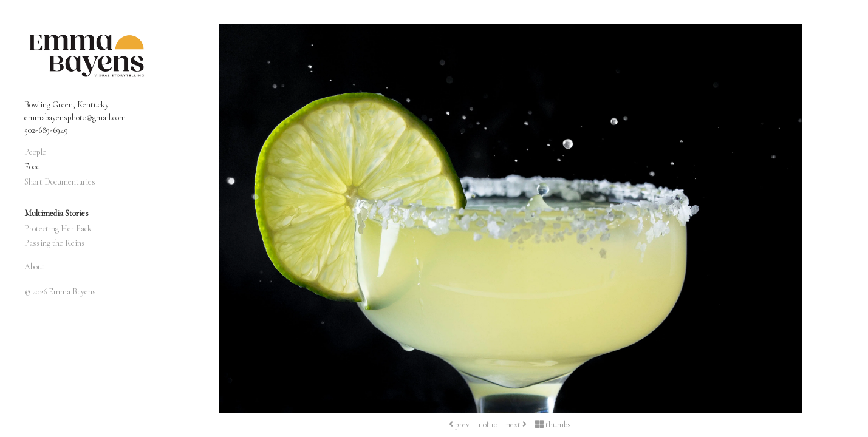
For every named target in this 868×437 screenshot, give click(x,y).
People (35, 152)
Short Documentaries (60, 182)
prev (459, 425)
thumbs (553, 425)
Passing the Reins (55, 243)
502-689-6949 (46, 130)
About (35, 267)
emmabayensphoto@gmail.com (75, 117)
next (516, 425)
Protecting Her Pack (58, 229)
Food (32, 167)
